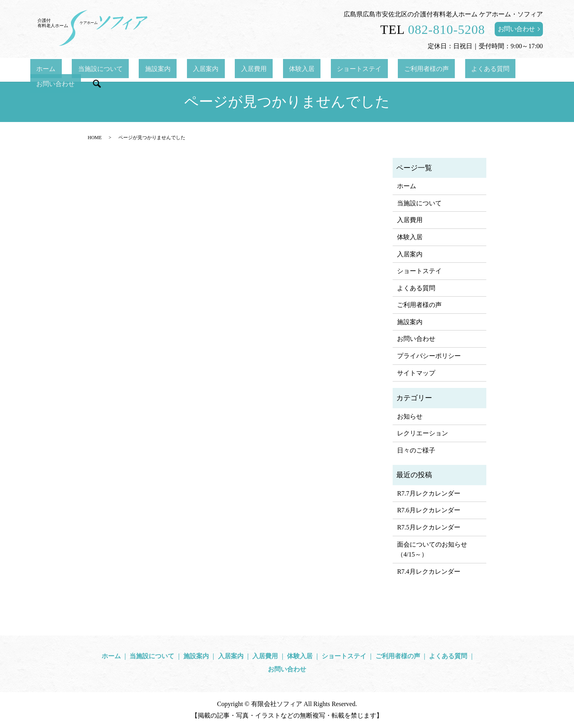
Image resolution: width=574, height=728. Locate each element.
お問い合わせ (516, 29)
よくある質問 (424, 70)
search (508, 70)
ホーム (78, 70)
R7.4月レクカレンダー (429, 572)
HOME (95, 138)
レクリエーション (423, 433)
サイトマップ (416, 373)
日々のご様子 (416, 450)
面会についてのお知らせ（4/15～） (432, 550)
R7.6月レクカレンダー (429, 510)
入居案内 (201, 70)
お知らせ (410, 416)
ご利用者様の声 (372, 70)
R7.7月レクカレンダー (429, 493)
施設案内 (165, 70)
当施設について (120, 70)
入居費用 (236, 70)
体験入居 (272, 70)
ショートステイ (318, 70)
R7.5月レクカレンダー (429, 527)
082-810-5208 (447, 30)
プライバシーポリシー (429, 356)
